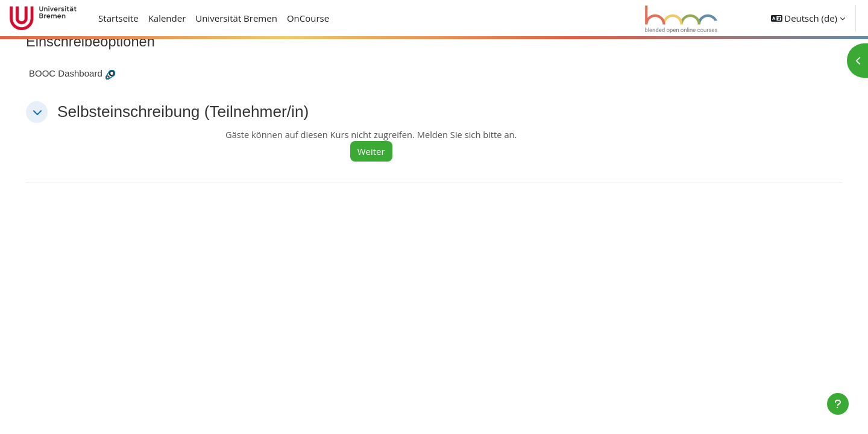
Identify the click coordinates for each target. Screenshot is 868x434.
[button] (808, 18)
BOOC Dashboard (83, 73)
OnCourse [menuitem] (308, 18)
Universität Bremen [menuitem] (236, 18)
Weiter (383, 151)
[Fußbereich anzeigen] (838, 404)
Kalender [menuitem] (167, 18)
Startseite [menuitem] (118, 18)
